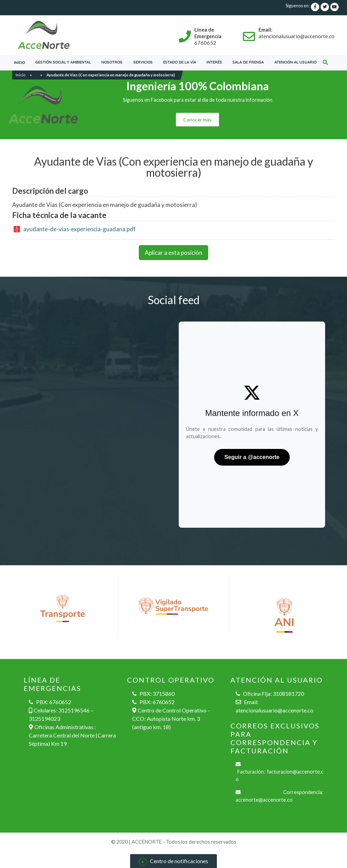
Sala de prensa (248, 62)
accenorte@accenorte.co (264, 800)
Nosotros (112, 62)
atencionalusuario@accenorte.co (274, 710)
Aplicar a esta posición (173, 253)
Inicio (19, 62)
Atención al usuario (295, 62)
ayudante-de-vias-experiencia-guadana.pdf (79, 229)
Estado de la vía (180, 62)
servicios (143, 62)
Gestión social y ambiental (63, 62)
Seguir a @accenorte (252, 457)
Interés (214, 62)
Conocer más (197, 120)
